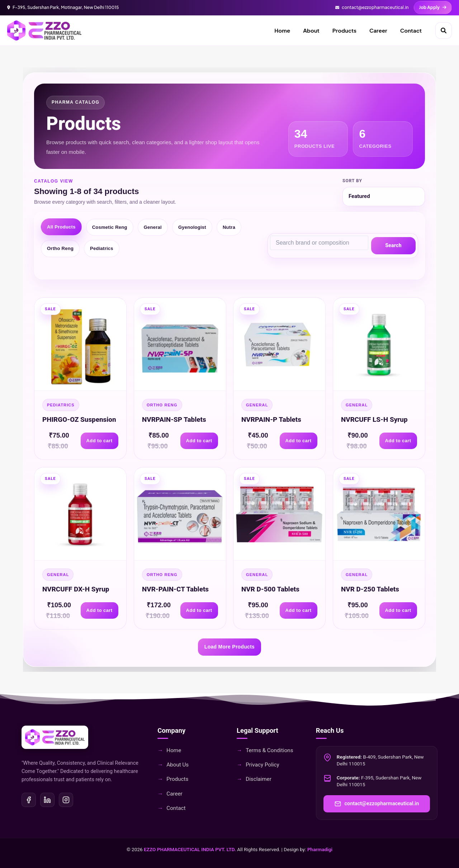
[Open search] (444, 30)
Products (344, 30)
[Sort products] (384, 197)
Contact (411, 30)
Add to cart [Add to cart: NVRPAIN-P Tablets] (299, 441)
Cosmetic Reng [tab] (110, 227)
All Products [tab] (61, 227)
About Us (178, 765)
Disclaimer (259, 779)
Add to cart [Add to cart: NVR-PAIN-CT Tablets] (199, 611)
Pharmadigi (320, 849)
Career (378, 30)
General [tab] (153, 227)
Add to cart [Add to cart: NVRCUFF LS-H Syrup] (398, 441)
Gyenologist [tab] (192, 227)
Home (282, 30)
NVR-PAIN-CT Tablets (175, 589)
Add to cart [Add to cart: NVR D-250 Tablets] (398, 611)
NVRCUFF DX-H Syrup (76, 589)
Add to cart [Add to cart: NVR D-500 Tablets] (299, 611)
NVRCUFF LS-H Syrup (374, 419)
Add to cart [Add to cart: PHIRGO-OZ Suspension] (100, 441)
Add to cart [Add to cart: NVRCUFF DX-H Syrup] (100, 611)
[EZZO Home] (44, 30)
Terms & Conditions (269, 750)
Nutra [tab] (229, 227)
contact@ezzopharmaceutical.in (377, 804)
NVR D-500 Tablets (270, 589)
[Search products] (319, 243)
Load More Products (229, 647)
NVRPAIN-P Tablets (271, 419)
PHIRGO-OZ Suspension (79, 419)
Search (393, 245)
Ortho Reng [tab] (60, 248)
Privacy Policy (262, 765)
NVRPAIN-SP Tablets (174, 419)
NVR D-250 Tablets (370, 589)
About (311, 30)
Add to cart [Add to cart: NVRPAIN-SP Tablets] (199, 441)
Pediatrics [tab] (102, 248)
